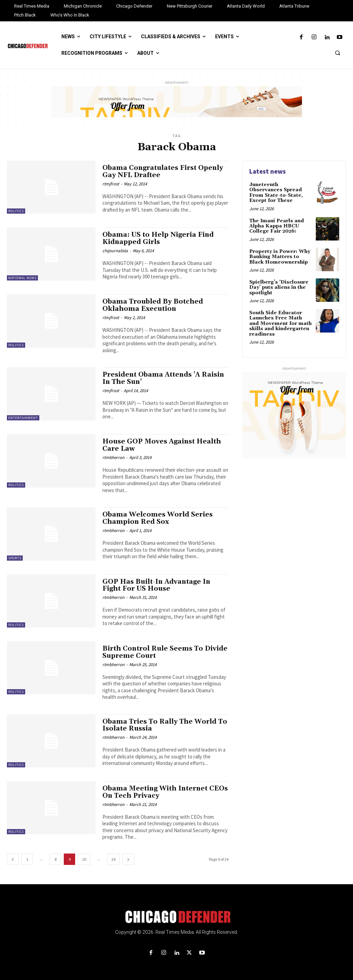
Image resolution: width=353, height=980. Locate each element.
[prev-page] (13, 859)
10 (84, 859)
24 (113, 859)
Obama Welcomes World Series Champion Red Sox (158, 518)
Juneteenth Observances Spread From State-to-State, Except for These (276, 193)
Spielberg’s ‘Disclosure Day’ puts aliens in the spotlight (279, 288)
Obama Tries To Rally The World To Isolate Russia (165, 725)
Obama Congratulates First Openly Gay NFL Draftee (163, 171)
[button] (337, 53)
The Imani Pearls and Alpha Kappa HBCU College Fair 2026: (277, 226)
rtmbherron (113, 457)
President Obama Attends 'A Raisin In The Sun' (163, 378)
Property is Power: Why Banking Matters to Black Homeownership (280, 257)
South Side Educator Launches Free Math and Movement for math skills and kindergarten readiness (280, 324)
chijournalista (115, 251)
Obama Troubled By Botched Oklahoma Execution (153, 305)
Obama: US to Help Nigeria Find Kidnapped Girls (158, 238)
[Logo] (176, 917)
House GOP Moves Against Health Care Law (162, 445)
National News (22, 278)
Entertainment (23, 418)
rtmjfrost (111, 184)
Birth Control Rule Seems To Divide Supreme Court (165, 652)
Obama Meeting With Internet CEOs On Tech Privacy (165, 792)
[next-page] (128, 859)
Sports (15, 558)
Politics (16, 211)
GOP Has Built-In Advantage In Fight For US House (156, 585)
